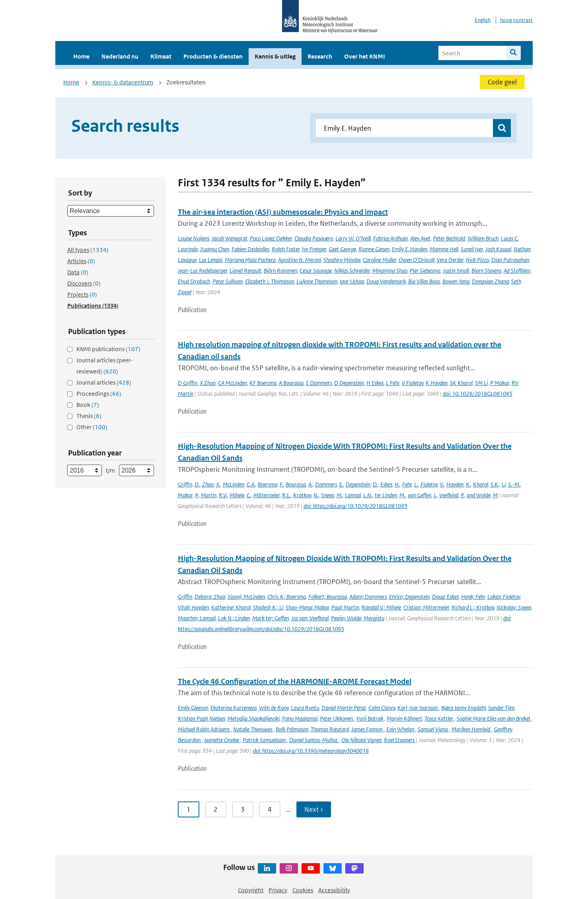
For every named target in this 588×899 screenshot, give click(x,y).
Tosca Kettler (439, 718)
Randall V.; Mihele (381, 607)
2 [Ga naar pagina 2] (216, 809)
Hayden (455, 484)
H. (397, 484)
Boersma (268, 484)
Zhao (208, 484)
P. (197, 495)
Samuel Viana (433, 729)
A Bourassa (291, 383)
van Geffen (420, 495)
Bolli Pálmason (292, 729)
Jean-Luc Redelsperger (202, 271)
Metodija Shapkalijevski (254, 718)
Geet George (342, 249)
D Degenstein (349, 383)
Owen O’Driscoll (417, 260)
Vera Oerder (450, 260)
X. (218, 484)
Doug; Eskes (445, 597)
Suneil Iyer (472, 249)
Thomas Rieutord (330, 729)
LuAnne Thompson (317, 281)
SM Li (481, 383)
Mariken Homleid (471, 729)
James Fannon (368, 729)
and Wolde (479, 495)
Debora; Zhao (210, 597)
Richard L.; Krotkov (473, 607)
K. (468, 484)
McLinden (234, 484)
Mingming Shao (390, 271)
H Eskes (375, 383)
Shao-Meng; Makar (307, 607)
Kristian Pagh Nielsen (202, 718)
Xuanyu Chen (215, 249)
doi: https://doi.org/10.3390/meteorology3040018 (311, 751)
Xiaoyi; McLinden (246, 597)
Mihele (237, 495)
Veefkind (449, 495)
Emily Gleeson (193, 708)
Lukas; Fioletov (504, 597)
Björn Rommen (280, 271)
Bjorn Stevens (486, 271)
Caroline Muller (380, 260)
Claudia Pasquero (314, 238)
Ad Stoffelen (517, 271)
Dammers (326, 484)
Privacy (278, 890)
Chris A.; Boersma (287, 597)
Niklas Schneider (352, 271)
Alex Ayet (420, 238)
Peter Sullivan (228, 281)
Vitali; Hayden (193, 607)
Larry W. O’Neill (353, 238)
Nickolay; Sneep (514, 607)
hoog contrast (516, 20)
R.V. (223, 495)
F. (281, 484)
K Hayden (437, 383)
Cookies (303, 890)
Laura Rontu (305, 708)
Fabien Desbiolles (250, 249)
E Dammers (319, 383)
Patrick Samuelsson (265, 740)
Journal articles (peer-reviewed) (104, 366)
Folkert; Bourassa (328, 597)
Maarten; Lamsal (197, 618)
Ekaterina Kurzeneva (234, 708)
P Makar (500, 383)
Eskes (386, 484)
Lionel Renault (245, 271)
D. (197, 484)
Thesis (89, 416)
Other (92, 427)
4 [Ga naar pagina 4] (270, 809)
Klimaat (161, 56)
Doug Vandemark (386, 281)
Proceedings (99, 394)
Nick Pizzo (477, 260)
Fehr (407, 484)
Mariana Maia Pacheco (250, 260)
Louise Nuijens (194, 238)
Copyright (251, 890)
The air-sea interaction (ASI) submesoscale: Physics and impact (283, 212)
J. (435, 495)
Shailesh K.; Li (268, 607)
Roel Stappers (400, 740)
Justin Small (456, 271)
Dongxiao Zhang (490, 281)
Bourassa (296, 484)
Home (81, 56)
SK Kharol (461, 383)
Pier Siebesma (425, 271)
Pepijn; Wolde (346, 618)
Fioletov (429, 484)
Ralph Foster (286, 249)
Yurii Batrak (370, 718)
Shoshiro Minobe (342, 260)
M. (340, 495)
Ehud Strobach (194, 281)
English (483, 20)
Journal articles (104, 382)
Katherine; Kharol (231, 607)
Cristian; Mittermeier (426, 607)
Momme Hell (444, 249)
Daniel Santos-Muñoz (314, 740)
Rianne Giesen (374, 249)
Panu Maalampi (300, 718)
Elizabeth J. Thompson (270, 281)
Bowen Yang (456, 281)
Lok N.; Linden (234, 618)
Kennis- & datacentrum (123, 82)
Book (88, 405)
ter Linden (386, 495)
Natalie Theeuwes (253, 729)
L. (416, 484)
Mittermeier (267, 495)
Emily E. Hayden (410, 249)
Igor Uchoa (352, 281)
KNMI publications (108, 349)
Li (504, 484)
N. (316, 495)
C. (249, 495)
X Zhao (208, 383)
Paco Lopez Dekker (271, 238)
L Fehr (393, 383)
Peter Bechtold (449, 238)
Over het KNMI (365, 56)
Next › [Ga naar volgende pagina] (314, 809)
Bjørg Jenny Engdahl (463, 708)
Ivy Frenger (314, 249)
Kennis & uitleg (275, 56)
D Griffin (188, 383)
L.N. (368, 495)
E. (341, 484)
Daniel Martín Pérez (344, 708)
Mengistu (374, 618)
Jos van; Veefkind (310, 618)
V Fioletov (413, 383)
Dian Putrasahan (510, 260)
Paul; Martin (345, 607)
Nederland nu (120, 56)
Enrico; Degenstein (409, 597)
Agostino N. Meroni (300, 260)
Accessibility (334, 890)
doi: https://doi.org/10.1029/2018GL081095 (355, 506)
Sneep (328, 495)
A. (311, 484)
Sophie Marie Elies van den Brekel (494, 718)
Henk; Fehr (473, 597)
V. (442, 484)
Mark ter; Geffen (271, 618)
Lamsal (353, 495)
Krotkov (302, 495)
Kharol (481, 484)
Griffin (185, 484)
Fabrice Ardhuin (390, 238)
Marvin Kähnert (404, 718)
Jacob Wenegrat (230, 238)
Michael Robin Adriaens (204, 729)
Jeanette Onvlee (222, 740)
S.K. (495, 484)
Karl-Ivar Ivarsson (418, 708)
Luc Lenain (211, 260)
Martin (209, 495)
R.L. (286, 495)
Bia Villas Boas (424, 281)
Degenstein (358, 484)
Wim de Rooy (274, 708)
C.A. (251, 484)
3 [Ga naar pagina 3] (243, 809)
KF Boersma (263, 383)
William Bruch (483, 238)
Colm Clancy (382, 708)
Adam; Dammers (368, 597)
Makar (185, 495)
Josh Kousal (498, 249)
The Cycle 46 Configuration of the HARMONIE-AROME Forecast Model (295, 681)
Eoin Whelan (401, 729)
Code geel (502, 82)
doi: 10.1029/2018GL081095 (478, 394)
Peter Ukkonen (337, 718)
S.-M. (514, 484)
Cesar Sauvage (316, 271)
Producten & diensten (213, 56)
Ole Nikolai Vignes (361, 740)
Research (320, 56)
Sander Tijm (501, 708)
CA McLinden (233, 383)
